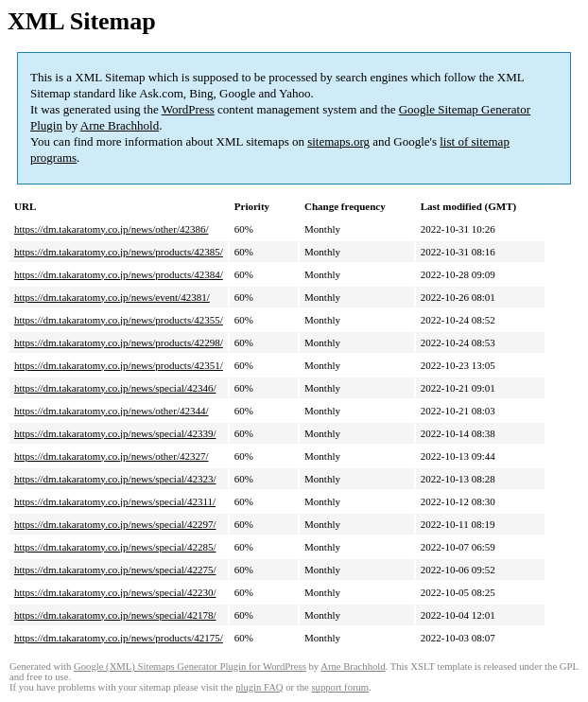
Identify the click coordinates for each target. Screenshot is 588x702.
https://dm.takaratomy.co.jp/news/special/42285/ (115, 547)
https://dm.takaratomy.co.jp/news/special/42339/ (115, 433)
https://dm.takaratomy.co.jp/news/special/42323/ (115, 479)
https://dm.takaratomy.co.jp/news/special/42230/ (115, 592)
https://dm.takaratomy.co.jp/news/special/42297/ (115, 524)
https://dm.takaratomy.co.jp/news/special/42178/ (115, 615)
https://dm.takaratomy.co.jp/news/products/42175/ (119, 638)
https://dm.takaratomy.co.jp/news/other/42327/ (112, 456)
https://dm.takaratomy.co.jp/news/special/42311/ (115, 501)
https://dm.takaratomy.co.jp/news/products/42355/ (119, 320)
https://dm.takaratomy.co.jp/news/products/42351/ (119, 365)
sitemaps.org (338, 141)
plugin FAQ (259, 687)
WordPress (188, 109)
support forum (340, 687)
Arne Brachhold (120, 125)
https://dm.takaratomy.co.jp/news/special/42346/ (115, 388)
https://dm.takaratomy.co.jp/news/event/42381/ (112, 297)
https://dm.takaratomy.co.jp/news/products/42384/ (119, 274)
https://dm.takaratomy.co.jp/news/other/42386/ (112, 229)
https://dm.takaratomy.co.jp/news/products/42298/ (119, 342)
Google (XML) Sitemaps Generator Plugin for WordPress (190, 667)
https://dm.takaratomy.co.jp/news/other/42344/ (112, 411)
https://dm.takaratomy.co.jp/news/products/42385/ (119, 252)
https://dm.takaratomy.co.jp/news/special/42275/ (115, 570)
